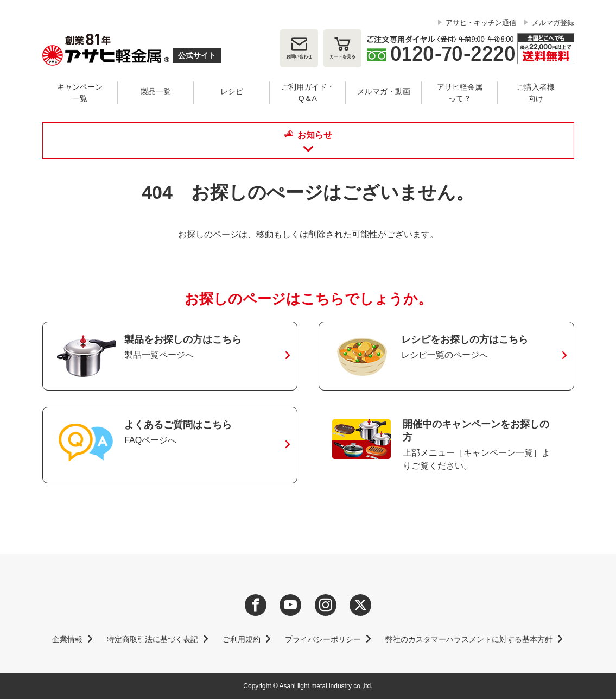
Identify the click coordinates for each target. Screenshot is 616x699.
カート (342, 57)
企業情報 (67, 639)
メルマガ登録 (553, 23)
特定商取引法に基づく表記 (153, 639)
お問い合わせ (299, 57)
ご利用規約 (242, 639)
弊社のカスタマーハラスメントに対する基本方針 (469, 639)
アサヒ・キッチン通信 (481, 23)
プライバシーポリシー (323, 639)
